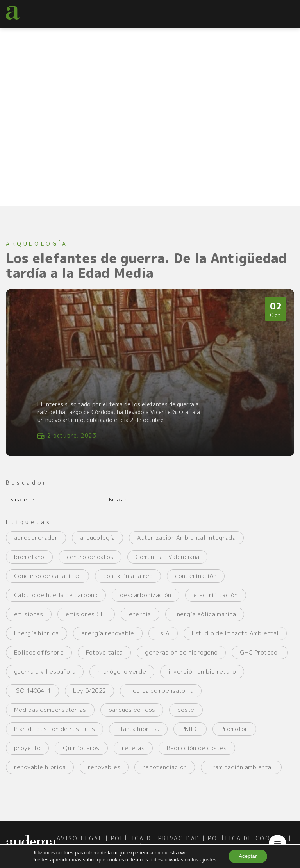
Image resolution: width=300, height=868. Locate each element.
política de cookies (247, 842)
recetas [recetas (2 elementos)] (133, 753)
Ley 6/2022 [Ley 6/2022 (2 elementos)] (89, 695)
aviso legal (80, 842)
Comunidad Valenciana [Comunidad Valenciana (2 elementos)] (167, 561)
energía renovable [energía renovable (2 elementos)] (108, 638)
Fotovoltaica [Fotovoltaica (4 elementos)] (104, 657)
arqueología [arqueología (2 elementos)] (97, 542)
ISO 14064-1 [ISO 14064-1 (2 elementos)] (32, 695)
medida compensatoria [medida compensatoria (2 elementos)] (161, 695)
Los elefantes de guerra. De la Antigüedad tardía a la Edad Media (150, 266)
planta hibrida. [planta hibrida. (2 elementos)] (138, 734)
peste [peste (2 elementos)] (186, 714)
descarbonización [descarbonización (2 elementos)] (146, 600)
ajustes (206, 859)
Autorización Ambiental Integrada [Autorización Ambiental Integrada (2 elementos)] (186, 542)
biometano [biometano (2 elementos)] (29, 561)
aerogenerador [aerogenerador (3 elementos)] (36, 542)
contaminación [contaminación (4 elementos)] (196, 581)
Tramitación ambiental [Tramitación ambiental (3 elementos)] (241, 772)
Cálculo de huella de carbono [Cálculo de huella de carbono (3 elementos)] (56, 600)
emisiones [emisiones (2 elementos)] (29, 619)
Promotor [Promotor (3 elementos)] (234, 734)
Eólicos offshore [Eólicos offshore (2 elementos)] (39, 657)
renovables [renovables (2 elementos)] (104, 772)
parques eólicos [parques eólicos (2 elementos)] (132, 714)
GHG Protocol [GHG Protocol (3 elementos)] (260, 657)
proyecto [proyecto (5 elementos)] (27, 753)
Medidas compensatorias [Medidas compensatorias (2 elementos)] (50, 714)
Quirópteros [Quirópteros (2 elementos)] (81, 753)
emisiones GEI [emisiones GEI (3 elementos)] (86, 619)
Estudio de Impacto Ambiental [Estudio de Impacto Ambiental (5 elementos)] (235, 638)
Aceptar (247, 856)
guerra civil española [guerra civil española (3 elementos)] (45, 676)
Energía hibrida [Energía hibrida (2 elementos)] (37, 638)
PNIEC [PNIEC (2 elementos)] (190, 734)
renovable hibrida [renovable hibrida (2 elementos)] (40, 772)
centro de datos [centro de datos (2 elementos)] (90, 561)
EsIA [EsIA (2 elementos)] (163, 638)
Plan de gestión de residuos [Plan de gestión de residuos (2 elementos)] (54, 734)
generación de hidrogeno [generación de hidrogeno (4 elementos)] (181, 657)
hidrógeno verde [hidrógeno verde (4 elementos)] (122, 676)
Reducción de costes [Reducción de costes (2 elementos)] (197, 753)
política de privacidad (156, 842)
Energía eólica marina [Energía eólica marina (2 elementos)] (205, 619)
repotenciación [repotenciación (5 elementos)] (165, 772)
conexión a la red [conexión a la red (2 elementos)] (128, 581)
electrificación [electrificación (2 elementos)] (216, 600)
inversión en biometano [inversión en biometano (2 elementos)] (202, 676)
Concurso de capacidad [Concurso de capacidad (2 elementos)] (47, 581)
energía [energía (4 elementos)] (140, 619)
